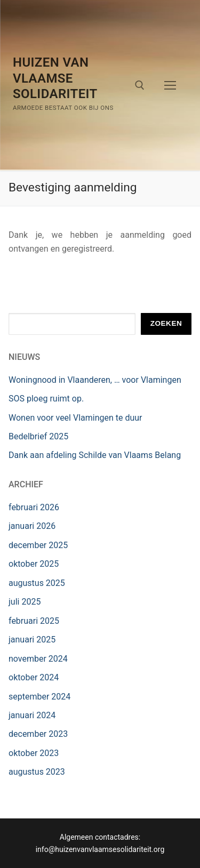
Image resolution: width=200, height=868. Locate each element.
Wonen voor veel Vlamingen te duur (75, 418)
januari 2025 (32, 640)
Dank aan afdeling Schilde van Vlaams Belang (95, 455)
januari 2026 (32, 526)
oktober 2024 (34, 677)
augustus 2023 (37, 772)
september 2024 (39, 697)
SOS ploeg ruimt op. (46, 399)
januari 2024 (32, 715)
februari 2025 (34, 621)
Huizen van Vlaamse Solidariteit (55, 78)
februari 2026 (34, 507)
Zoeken (166, 323)
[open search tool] (140, 85)
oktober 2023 (34, 753)
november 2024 (38, 659)
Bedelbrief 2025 (38, 436)
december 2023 (38, 734)
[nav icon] (170, 85)
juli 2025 (25, 602)
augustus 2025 (37, 583)
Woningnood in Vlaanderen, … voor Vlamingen (95, 380)
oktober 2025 (34, 564)
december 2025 (38, 545)
